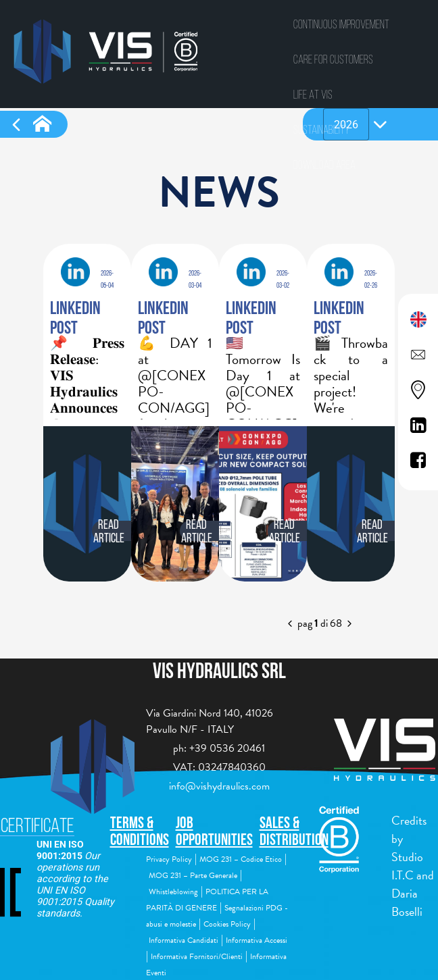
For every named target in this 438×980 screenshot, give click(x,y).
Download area (324, 164)
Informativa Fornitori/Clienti (197, 956)
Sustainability (322, 129)
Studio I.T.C (407, 866)
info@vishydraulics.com (219, 786)
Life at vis (313, 94)
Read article (109, 531)
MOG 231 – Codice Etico (241, 859)
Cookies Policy (227, 924)
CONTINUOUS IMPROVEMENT (341, 24)
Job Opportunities (214, 831)
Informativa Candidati (184, 940)
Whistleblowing (173, 892)
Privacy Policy (169, 859)
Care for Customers (333, 59)
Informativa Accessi (257, 940)
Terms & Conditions (140, 831)
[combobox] (346, 124)
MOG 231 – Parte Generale (193, 875)
